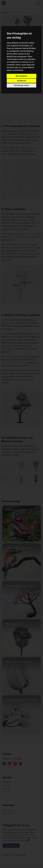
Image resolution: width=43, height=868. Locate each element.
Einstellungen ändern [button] (21, 85)
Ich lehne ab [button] (21, 81)
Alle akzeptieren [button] (22, 76)
